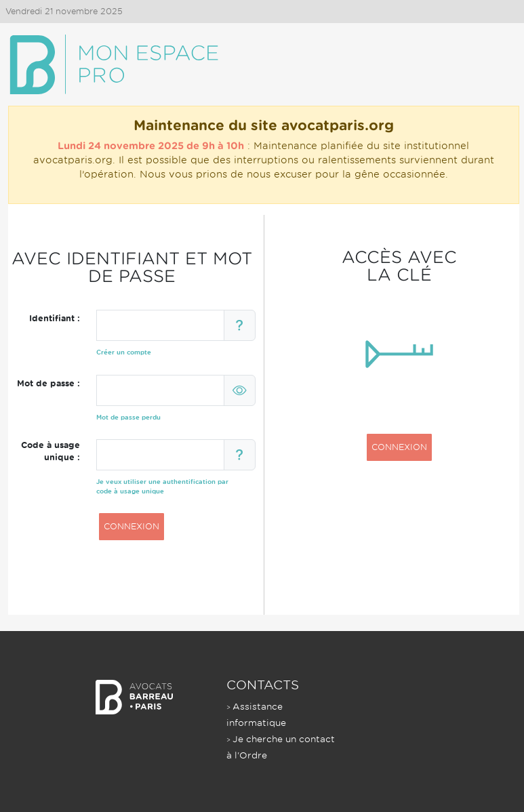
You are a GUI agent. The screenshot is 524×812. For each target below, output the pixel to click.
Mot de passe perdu (128, 417)
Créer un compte (124, 352)
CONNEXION (132, 526)
